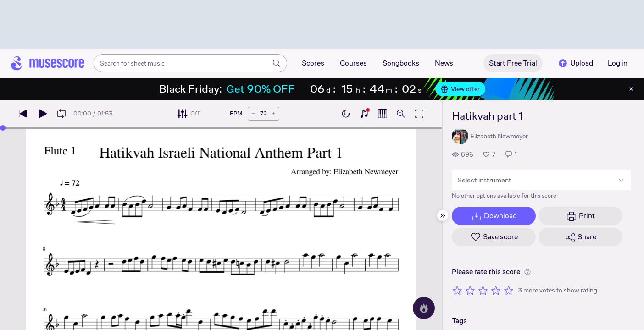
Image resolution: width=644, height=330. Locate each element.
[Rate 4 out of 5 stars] (496, 290)
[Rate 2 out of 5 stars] (470, 290)
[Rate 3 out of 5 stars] (483, 290)
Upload (575, 63)
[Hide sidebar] (443, 215)
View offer (460, 89)
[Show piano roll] (383, 114)
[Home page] (48, 63)
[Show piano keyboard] (364, 114)
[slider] (3, 128)
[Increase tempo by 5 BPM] (273, 114)
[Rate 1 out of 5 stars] (457, 290)
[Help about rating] (527, 272)
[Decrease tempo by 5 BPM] (254, 114)
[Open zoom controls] (401, 114)
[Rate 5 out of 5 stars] (509, 290)
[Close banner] (631, 89)
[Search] (277, 63)
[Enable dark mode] (346, 114)
